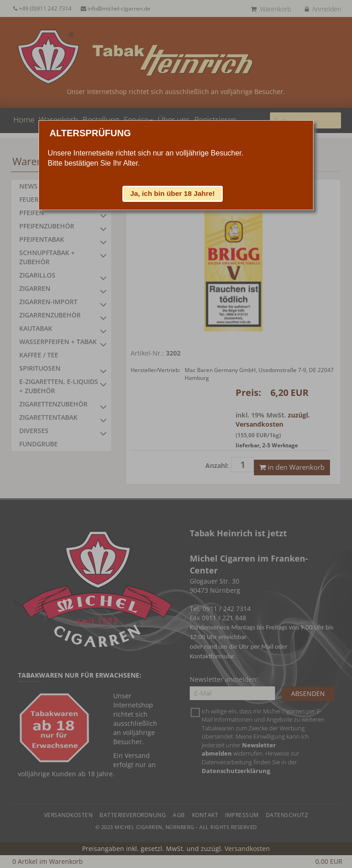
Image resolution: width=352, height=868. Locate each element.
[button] (173, 194)
